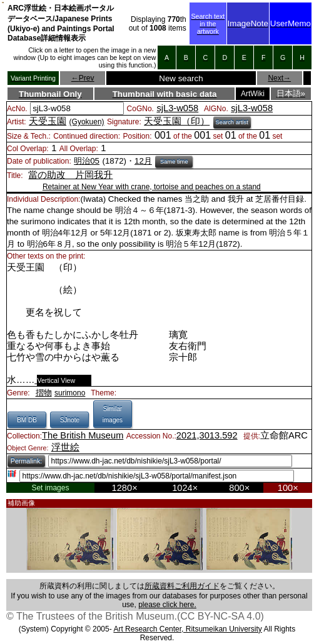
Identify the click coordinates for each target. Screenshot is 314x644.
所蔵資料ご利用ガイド (182, 586)
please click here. (167, 605)
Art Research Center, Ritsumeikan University (187, 629)
